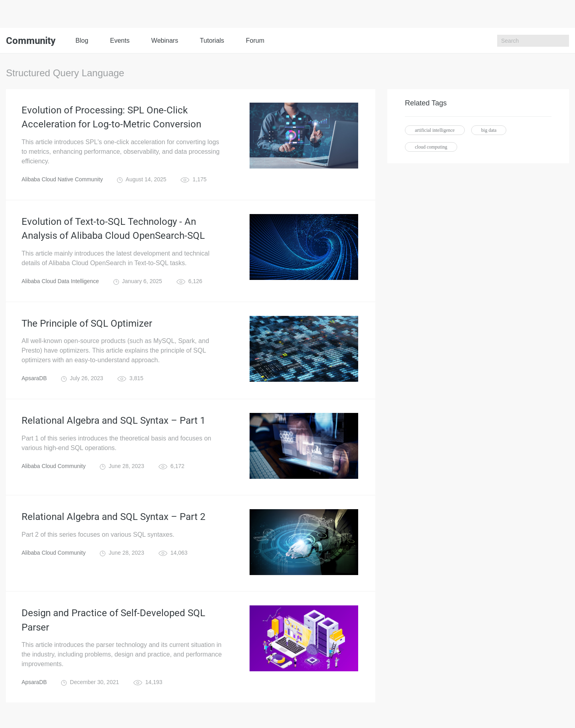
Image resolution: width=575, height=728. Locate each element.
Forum (255, 41)
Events (120, 41)
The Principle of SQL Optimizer (87, 324)
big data (489, 130)
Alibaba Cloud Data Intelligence (60, 282)
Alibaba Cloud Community (54, 467)
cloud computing (431, 147)
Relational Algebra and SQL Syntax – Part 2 (113, 518)
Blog (82, 41)
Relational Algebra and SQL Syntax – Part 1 (113, 422)
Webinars (165, 41)
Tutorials (212, 41)
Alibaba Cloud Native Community (62, 180)
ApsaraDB (34, 379)
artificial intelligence (435, 130)
